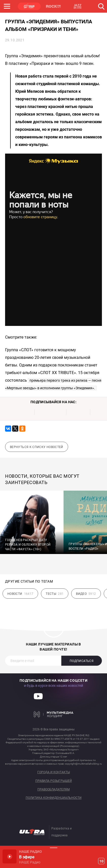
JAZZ (78, 6)
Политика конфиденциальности (54, 798)
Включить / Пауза (10, 856)
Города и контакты (54, 772)
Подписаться (82, 661)
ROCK (53, 6)
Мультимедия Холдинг (53, 714)
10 (101, 861)
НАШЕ (29, 6)
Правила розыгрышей (54, 781)
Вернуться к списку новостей (37, 447)
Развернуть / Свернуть (53, 848)
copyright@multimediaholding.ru (83, 764)
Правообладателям (53, 790)
